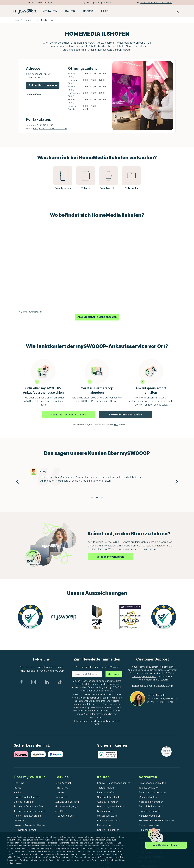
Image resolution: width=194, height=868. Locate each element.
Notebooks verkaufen (151, 802)
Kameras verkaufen (150, 816)
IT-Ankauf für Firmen (25, 830)
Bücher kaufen (105, 811)
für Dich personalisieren (108, 857)
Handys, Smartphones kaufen (114, 783)
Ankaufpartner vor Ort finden (68, 415)
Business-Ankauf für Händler (30, 825)
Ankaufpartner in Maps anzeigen (97, 317)
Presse (18, 788)
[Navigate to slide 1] (92, 497)
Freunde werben (65, 816)
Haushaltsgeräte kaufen (110, 806)
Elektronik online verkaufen (126, 415)
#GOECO (19, 821)
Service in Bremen (24, 802)
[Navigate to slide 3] (102, 497)
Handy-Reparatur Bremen (28, 816)
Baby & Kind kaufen (108, 830)
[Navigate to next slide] (177, 482)
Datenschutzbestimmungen (105, 684)
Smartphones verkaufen (152, 783)
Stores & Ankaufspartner (28, 797)
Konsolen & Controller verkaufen (157, 821)
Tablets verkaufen (149, 788)
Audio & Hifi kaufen (108, 802)
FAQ (116, 424)
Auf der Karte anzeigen (43, 85)
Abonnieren (114, 674)
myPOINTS (61, 811)
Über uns (19, 783)
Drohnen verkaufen (150, 811)
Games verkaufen (149, 825)
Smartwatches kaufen (109, 797)
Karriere (18, 792)
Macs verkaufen (148, 797)
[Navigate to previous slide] (17, 482)
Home (17, 20)
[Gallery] (97, 482)
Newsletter (62, 797)
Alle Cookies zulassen (166, 845)
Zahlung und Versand (67, 802)
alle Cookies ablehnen (81, 857)
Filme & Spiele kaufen (109, 821)
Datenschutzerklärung (115, 860)
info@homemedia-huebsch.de (50, 128)
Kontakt (60, 792)
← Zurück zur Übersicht (30, 312)
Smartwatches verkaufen (153, 792)
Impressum (19, 863)
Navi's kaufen (105, 825)
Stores (27, 20)
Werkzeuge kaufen (108, 816)
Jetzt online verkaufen (110, 557)
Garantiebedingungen (67, 806)
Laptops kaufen (106, 792)
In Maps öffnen (33, 94)
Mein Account (63, 783)
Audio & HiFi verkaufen (152, 806)
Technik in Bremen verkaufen (30, 811)
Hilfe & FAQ (62, 788)
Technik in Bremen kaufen (28, 806)
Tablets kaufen (105, 788)
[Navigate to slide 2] (97, 497)
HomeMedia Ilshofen (46, 20)
